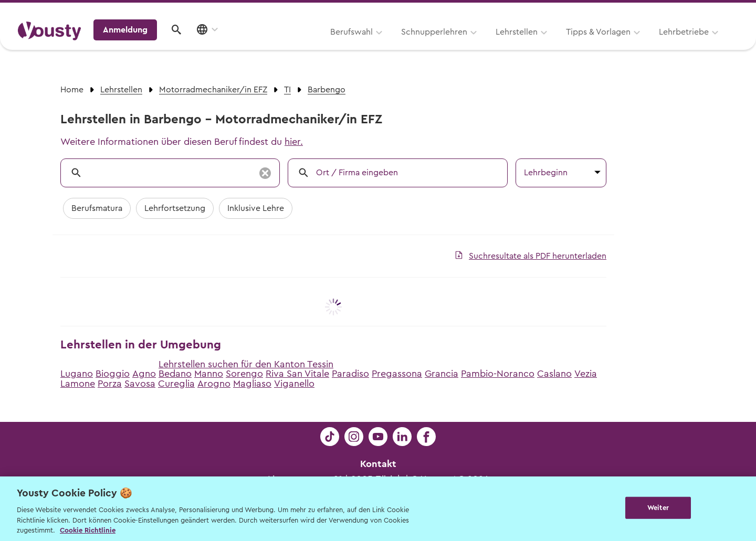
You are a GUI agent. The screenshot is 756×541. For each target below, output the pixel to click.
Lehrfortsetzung (175, 208)
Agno (144, 374)
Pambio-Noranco (498, 374)
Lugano (77, 374)
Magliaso (252, 384)
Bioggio (113, 374)
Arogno (214, 384)
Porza (110, 384)
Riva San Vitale (297, 374)
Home (72, 90)
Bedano (175, 374)
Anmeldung (647, 45)
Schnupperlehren (301, 46)
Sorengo (244, 374)
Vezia (586, 374)
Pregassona (397, 374)
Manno (209, 374)
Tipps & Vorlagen (465, 46)
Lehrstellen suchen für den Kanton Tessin (246, 364)
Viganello (294, 384)
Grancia (442, 374)
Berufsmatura (97, 208)
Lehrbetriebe (550, 46)
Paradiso (350, 374)
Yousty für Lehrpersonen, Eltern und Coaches (543, 11)
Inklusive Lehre (256, 208)
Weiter (658, 508)
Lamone (78, 384)
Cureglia (176, 384)
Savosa (140, 384)
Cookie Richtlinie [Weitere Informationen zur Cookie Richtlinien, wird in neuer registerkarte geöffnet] (88, 530)
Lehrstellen (383, 46)
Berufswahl (218, 46)
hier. (294, 142)
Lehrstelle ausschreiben (693, 11)
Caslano (554, 374)
